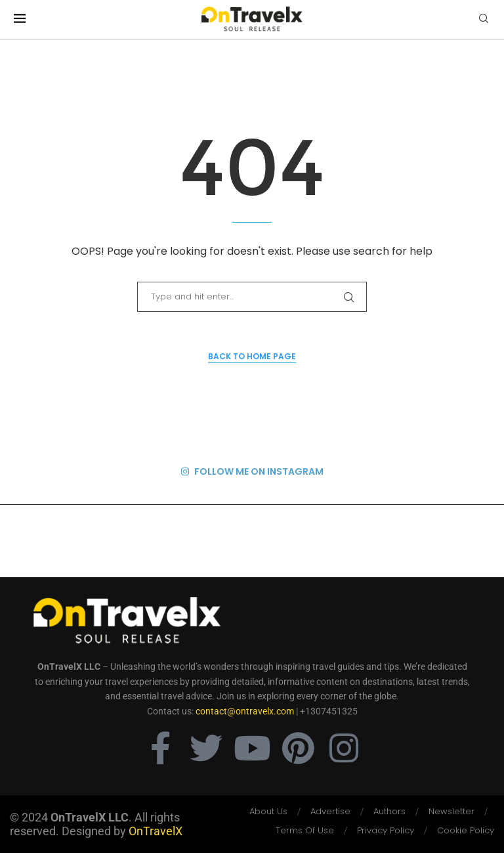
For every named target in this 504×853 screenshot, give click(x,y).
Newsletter (451, 811)
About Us (268, 811)
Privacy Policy (386, 830)
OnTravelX (156, 831)
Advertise (330, 811)
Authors (389, 811)
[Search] (484, 21)
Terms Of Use (305, 830)
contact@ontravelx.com (245, 711)
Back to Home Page (252, 356)
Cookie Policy (466, 830)
